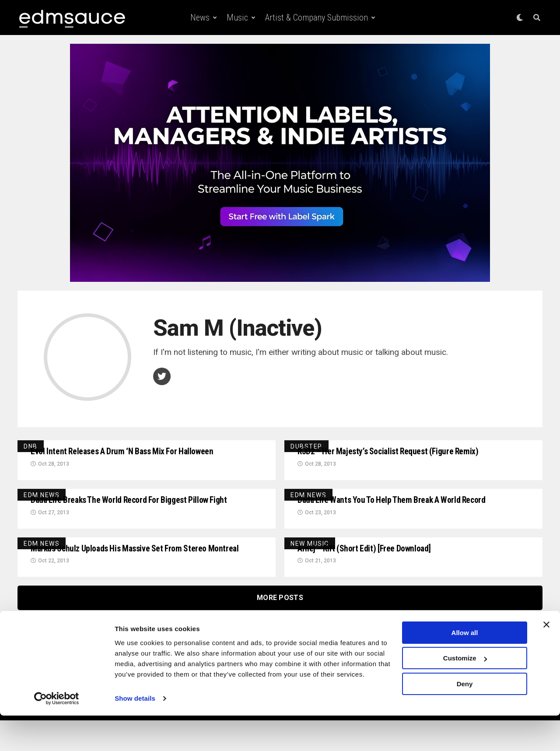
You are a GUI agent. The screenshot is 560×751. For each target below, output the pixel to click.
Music (237, 18)
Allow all (465, 668)
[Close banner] (546, 660)
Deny (465, 719)
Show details (135, 734)
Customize (465, 693)
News (200, 18)
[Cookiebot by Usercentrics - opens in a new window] (57, 734)
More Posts (280, 628)
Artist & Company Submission (317, 18)
